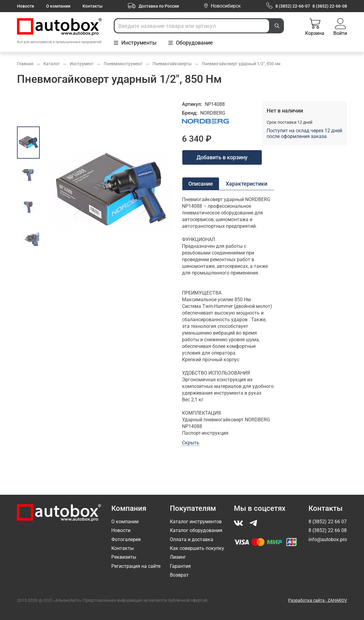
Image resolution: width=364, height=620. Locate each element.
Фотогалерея (126, 539)
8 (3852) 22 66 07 (328, 522)
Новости (25, 6)
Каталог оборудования (196, 530)
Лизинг (178, 557)
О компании (58, 6)
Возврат (179, 575)
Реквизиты (124, 557)
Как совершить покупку (197, 548)
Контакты (93, 6)
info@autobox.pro (328, 539)
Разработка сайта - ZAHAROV (318, 600)
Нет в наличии (285, 111)
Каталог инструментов (196, 522)
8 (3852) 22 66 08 (328, 530)
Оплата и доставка (192, 539)
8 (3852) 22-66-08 (330, 6)
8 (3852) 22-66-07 (293, 6)
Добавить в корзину (222, 157)
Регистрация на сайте (136, 566)
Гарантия (180, 566)
